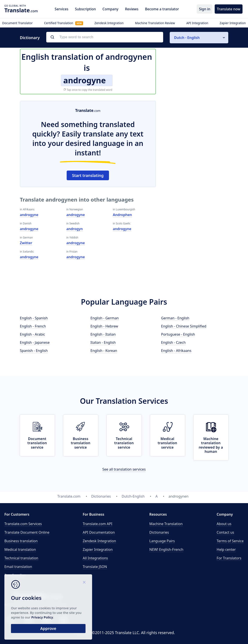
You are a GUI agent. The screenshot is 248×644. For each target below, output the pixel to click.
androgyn (75, 229)
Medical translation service (167, 443)
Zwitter (26, 243)
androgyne (29, 215)
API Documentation (99, 532)
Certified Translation (64, 23)
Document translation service (37, 443)
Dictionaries (159, 532)
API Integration (197, 23)
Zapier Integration (233, 23)
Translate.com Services (23, 524)
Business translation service (81, 443)
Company (110, 9)
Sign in (205, 9)
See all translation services (124, 469)
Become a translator (162, 9)
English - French (33, 326)
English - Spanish (34, 318)
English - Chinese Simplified (184, 326)
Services (61, 9)
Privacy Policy (42, 617)
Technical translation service (124, 443)
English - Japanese (35, 342)
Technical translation (21, 558)
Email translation (18, 567)
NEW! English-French (166, 549)
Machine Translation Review (155, 23)
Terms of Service (230, 541)
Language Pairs (162, 541)
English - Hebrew (104, 326)
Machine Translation (166, 524)
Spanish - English (34, 351)
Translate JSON (95, 567)
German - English (175, 318)
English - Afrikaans (176, 351)
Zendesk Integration (109, 23)
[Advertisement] (195, 128)
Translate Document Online (27, 532)
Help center (226, 549)
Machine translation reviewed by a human (211, 445)
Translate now (229, 9)
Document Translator (17, 23)
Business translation (21, 541)
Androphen (122, 215)
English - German (105, 318)
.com (21, 10)
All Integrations (95, 558)
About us (224, 524)
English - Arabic (33, 334)
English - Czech (173, 342)
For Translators (229, 558)
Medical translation (20, 549)
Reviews (132, 9)
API (97, 524)
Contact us (225, 532)
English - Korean (104, 351)
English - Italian (103, 334)
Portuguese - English (178, 334)
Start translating (88, 175)
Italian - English (103, 342)
